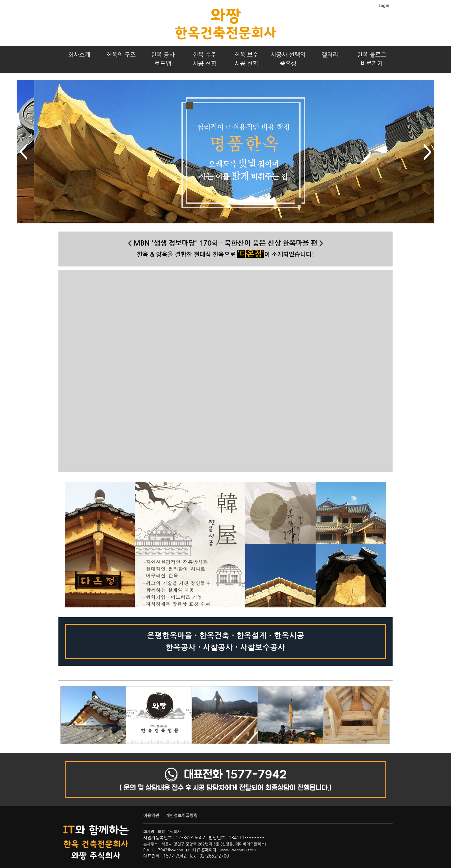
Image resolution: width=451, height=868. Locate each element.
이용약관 (151, 816)
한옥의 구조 (121, 55)
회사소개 (79, 55)
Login (384, 6)
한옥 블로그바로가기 (372, 59)
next (428, 152)
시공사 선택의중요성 (288, 59)
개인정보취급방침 (182, 816)
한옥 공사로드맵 (163, 59)
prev (23, 152)
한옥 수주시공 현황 (205, 59)
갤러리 (330, 55)
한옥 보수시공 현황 (247, 59)
